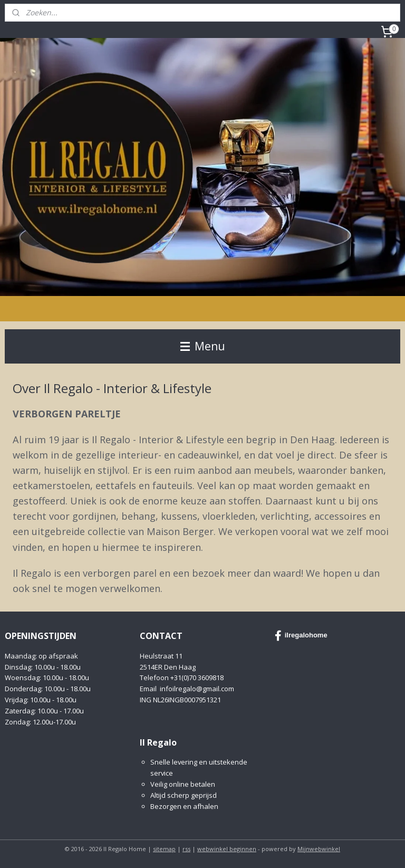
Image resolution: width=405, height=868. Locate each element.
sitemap (164, 849)
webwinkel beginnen (227, 849)
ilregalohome (301, 636)
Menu (203, 346)
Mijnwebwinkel (319, 849)
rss (186, 849)
